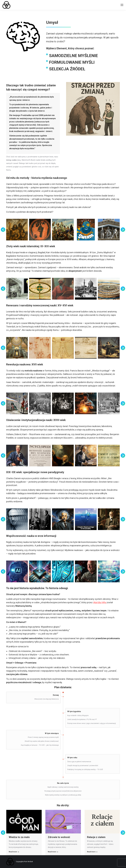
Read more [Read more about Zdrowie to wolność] (53, 852)
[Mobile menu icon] (122, 5)
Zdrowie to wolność (59, 837)
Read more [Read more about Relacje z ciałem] (92, 852)
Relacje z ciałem (96, 837)
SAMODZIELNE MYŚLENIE (73, 56)
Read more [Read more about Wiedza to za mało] (14, 852)
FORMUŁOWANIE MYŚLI (72, 62)
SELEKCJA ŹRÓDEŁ (67, 69)
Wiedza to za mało (19, 837)
